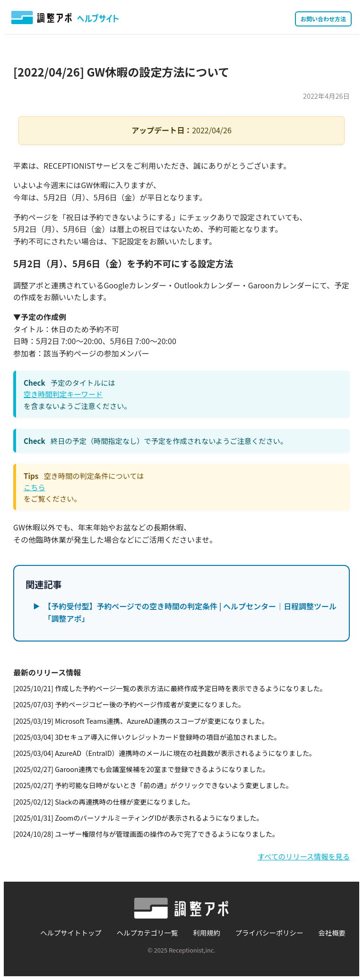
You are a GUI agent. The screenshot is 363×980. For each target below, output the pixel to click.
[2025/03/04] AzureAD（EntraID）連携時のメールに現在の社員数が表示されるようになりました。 (164, 753)
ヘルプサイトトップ (71, 932)
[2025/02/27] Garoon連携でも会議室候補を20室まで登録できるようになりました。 (141, 769)
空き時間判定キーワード (63, 394)
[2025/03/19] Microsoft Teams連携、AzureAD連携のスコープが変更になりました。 (141, 721)
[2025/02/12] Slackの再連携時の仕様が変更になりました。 (104, 802)
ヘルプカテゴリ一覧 (147, 932)
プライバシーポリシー (269, 932)
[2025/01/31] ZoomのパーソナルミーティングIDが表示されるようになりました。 (138, 818)
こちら (35, 487)
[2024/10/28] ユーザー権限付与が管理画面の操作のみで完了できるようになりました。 (146, 834)
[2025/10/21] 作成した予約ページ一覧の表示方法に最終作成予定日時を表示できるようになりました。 (170, 688)
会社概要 (332, 932)
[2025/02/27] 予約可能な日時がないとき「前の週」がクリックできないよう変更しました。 (153, 785)
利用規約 (207, 932)
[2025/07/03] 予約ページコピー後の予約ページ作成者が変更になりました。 (129, 704)
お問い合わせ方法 (323, 19)
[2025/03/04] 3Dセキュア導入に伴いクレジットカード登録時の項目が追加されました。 (147, 737)
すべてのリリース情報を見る (304, 856)
